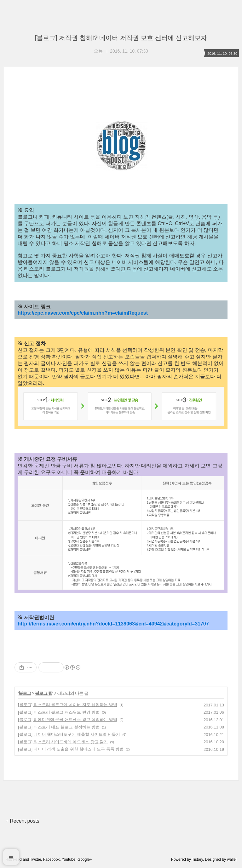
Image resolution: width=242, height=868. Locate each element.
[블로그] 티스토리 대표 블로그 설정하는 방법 (59, 727)
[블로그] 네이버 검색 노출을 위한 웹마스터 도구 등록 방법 (71, 749)
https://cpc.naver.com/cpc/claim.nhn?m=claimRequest (83, 313)
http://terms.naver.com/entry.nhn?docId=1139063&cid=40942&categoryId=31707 (113, 624)
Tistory (197, 859)
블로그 (25, 693)
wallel (232, 859)
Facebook (52, 859)
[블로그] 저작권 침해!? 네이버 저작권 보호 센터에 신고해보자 (121, 38)
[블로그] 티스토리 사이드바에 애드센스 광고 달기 (63, 742)
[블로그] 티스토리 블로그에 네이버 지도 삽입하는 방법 (68, 705)
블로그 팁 (44, 693)
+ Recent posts (22, 821)
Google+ (85, 859)
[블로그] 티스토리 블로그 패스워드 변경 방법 (59, 712)
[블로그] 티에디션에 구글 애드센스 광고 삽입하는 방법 (68, 720)
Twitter (35, 859)
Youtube (69, 859)
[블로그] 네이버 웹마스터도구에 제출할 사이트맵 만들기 (69, 734)
